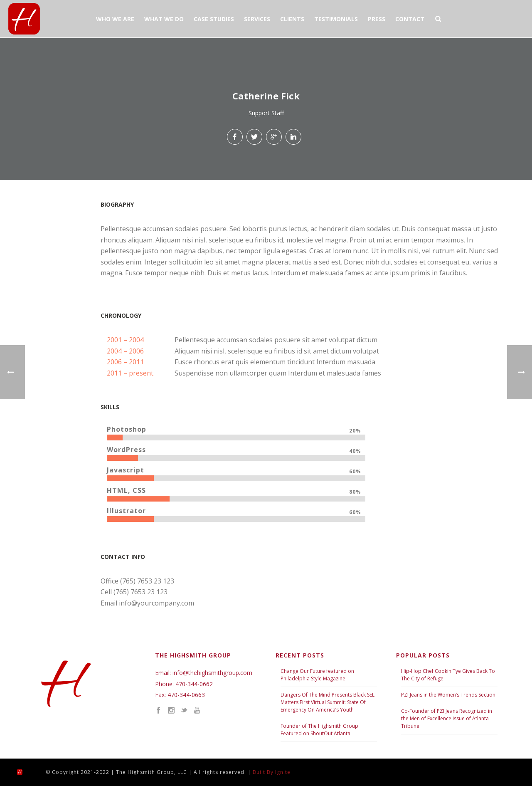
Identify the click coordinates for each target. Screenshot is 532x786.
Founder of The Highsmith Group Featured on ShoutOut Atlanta (319, 730)
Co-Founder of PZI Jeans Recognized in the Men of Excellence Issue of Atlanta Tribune (447, 718)
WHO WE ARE (115, 19)
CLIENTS (292, 19)
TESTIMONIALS (336, 19)
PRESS (377, 19)
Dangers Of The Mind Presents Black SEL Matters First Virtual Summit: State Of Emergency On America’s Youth (328, 702)
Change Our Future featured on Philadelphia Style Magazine (317, 675)
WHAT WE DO (164, 19)
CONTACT (410, 19)
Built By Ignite (272, 772)
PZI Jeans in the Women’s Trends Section (448, 695)
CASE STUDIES (214, 19)
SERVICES (257, 19)
